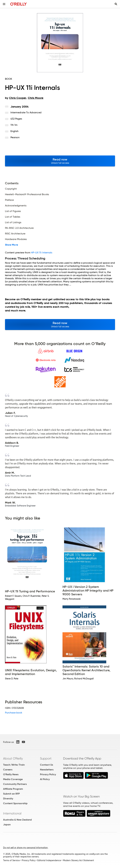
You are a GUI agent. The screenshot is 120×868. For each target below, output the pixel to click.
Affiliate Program (13, 789)
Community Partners (15, 784)
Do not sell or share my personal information (25, 848)
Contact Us (46, 765)
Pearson (15, 137)
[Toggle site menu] (4, 4)
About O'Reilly (13, 758)
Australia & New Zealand (17, 820)
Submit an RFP (11, 794)
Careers (8, 770)
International (12, 813)
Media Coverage (13, 779)
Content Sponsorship (15, 803)
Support (46, 758)
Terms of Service (11, 860)
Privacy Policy (48, 774)
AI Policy (45, 779)
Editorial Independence (49, 860)
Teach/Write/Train (14, 765)
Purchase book (14, 713)
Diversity (8, 799)
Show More (11, 245)
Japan (7, 824)
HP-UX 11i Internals (42, 253)
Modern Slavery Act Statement (78, 860)
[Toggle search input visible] (116, 4)
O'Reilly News (11, 774)
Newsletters (47, 770)
